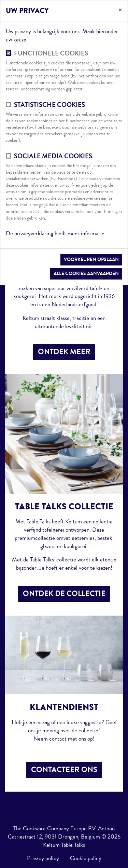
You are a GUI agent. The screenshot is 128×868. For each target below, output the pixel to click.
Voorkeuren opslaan (91, 259)
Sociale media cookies (53, 156)
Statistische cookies (49, 105)
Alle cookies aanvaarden (86, 274)
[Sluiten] (120, 10)
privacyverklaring (34, 233)
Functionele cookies (51, 54)
